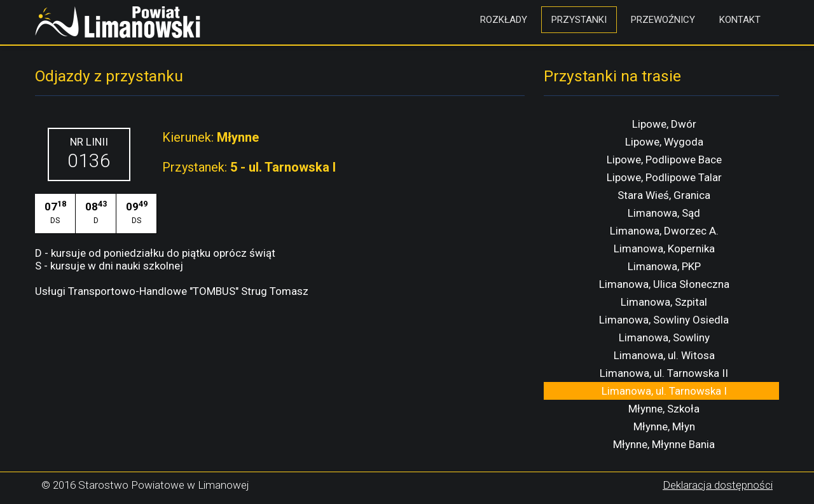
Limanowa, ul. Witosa (664, 355)
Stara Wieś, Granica (664, 195)
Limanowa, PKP (664, 266)
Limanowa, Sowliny (664, 337)
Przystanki (579, 20)
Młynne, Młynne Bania (664, 444)
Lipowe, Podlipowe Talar (664, 177)
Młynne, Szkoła (664, 409)
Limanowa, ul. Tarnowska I (664, 391)
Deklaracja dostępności (718, 485)
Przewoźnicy (663, 20)
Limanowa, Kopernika (664, 249)
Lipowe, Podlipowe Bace (664, 160)
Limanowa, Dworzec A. (664, 231)
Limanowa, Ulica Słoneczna (664, 284)
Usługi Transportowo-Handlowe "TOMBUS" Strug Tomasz (172, 291)
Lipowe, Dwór (664, 124)
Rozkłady (504, 20)
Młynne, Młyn (664, 426)
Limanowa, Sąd (664, 213)
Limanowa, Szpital (664, 302)
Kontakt (740, 20)
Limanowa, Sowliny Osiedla (664, 320)
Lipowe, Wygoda (664, 142)
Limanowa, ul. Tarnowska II (664, 373)
